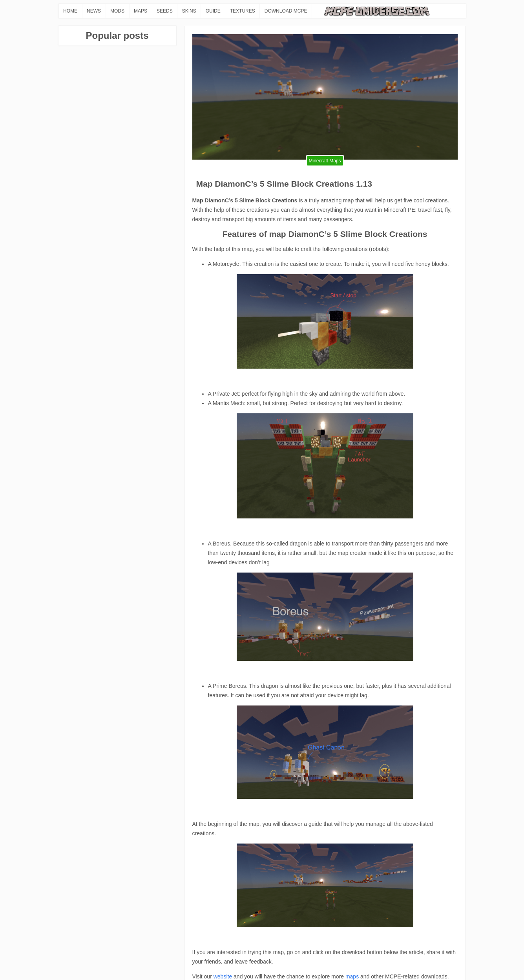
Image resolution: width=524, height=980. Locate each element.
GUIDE (213, 11)
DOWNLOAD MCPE (286, 11)
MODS (117, 11)
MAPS (141, 11)
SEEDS (165, 11)
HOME (70, 11)
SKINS (189, 11)
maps (352, 976)
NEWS (94, 11)
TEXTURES (243, 11)
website (223, 976)
